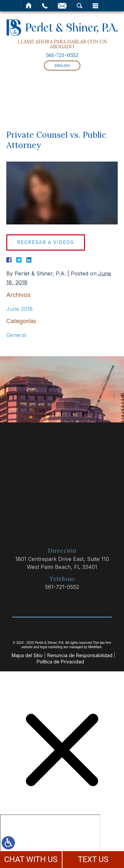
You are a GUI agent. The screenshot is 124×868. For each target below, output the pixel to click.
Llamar (45, 6)
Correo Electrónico (62, 6)
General (16, 335)
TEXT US (93, 859)
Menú (95, 6)
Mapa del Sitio (27, 655)
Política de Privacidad (60, 662)
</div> (50, 840)
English (62, 66)
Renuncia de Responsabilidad (80, 655)
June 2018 (20, 309)
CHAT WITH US (31, 859)
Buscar (80, 6)
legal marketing (51, 647)
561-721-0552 (62, 55)
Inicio (29, 6)
